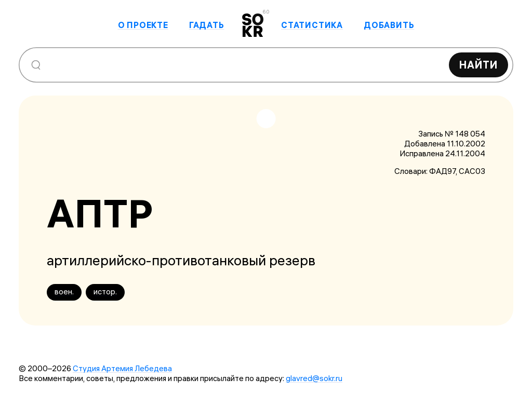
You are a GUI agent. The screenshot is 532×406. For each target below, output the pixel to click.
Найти (478, 65)
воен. (64, 292)
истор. (105, 292)
